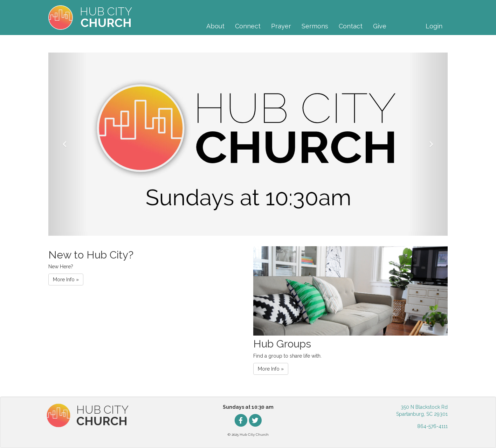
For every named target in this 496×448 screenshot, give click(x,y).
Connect (248, 26)
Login (434, 26)
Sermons (315, 26)
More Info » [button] (66, 280)
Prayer (281, 26)
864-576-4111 (432, 426)
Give (380, 26)
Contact (351, 26)
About (215, 26)
